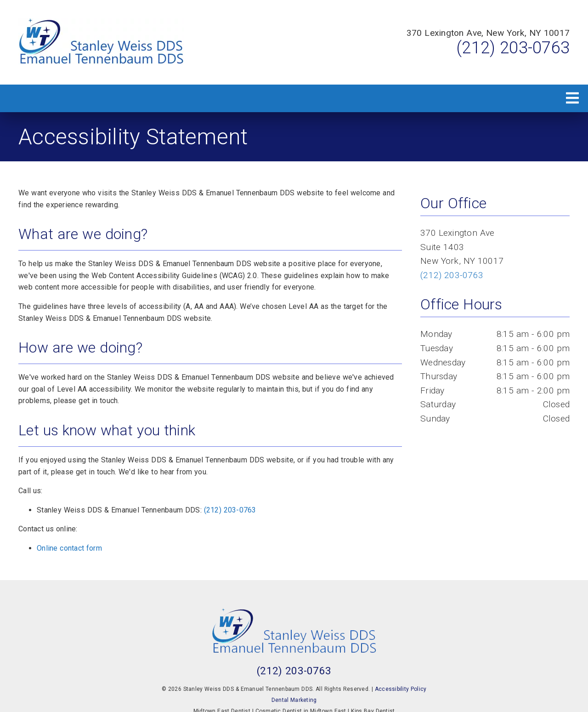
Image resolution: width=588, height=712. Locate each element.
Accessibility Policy (401, 689)
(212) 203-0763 (513, 48)
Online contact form (69, 548)
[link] (101, 42)
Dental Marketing (294, 700)
